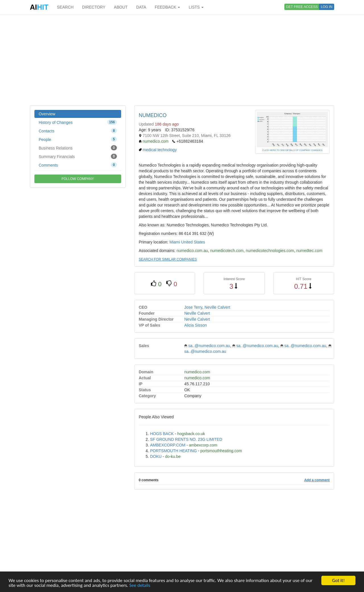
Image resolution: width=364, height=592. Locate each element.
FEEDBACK (167, 7)
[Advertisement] (182, 60)
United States (193, 242)
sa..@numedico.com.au (209, 346)
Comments (78, 165)
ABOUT (121, 7)
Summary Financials (78, 156)
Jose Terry (193, 307)
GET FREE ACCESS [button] (302, 7)
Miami (175, 242)
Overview (47, 114)
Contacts (78, 131)
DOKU (156, 456)
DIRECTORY (94, 7)
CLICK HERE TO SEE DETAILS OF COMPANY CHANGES (292, 150)
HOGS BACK (162, 434)
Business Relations (78, 148)
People (78, 139)
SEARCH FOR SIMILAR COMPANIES (168, 259)
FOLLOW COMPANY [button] (78, 179)
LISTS (196, 7)
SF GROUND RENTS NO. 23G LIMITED (186, 439)
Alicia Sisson (196, 325)
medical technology (160, 150)
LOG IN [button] (327, 7)
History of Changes (78, 122)
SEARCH (65, 7)
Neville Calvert (217, 307)
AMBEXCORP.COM (168, 445)
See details (140, 586)
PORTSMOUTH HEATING (173, 451)
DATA (141, 7)
